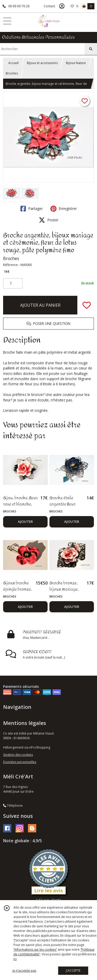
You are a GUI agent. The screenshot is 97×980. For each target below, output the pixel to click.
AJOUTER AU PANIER (40, 305)
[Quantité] (13, 283)
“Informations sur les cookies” (35, 950)
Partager (32, 209)
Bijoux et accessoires (42, 63)
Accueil (13, 63)
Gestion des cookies (18, 755)
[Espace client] (62, 6)
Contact (49, 6)
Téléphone (13, 806)
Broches (12, 73)
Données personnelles (20, 762)
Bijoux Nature (76, 63)
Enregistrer (64, 209)
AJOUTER (25, 522)
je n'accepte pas (24, 971)
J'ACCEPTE (73, 971)
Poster (49, 220)
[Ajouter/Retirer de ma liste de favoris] (87, 305)
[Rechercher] (91, 49)
